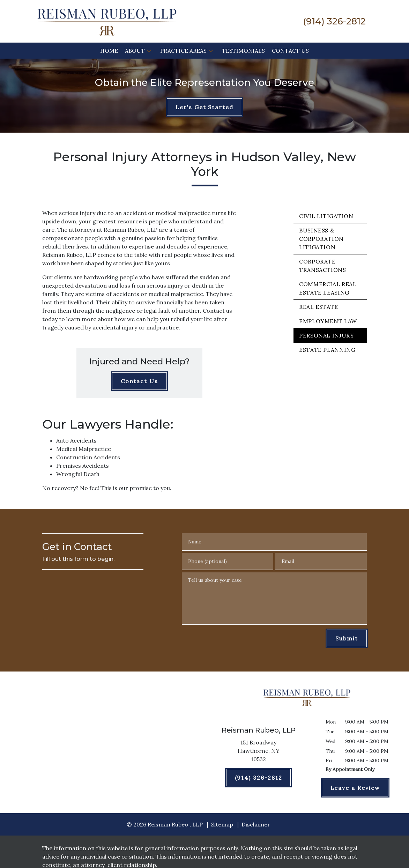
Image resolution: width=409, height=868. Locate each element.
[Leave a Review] (355, 788)
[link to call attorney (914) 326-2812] (334, 21)
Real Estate (319, 307)
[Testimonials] (243, 51)
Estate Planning (327, 350)
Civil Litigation (326, 216)
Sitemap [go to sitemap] (222, 824)
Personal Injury (327, 335)
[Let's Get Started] (204, 107)
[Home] (109, 51)
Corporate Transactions (323, 266)
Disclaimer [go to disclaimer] (256, 824)
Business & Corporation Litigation (321, 239)
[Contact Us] (290, 51)
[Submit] (347, 638)
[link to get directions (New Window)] (258, 752)
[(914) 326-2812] (259, 778)
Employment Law (328, 321)
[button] (149, 51)
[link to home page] (107, 21)
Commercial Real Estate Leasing (328, 288)
